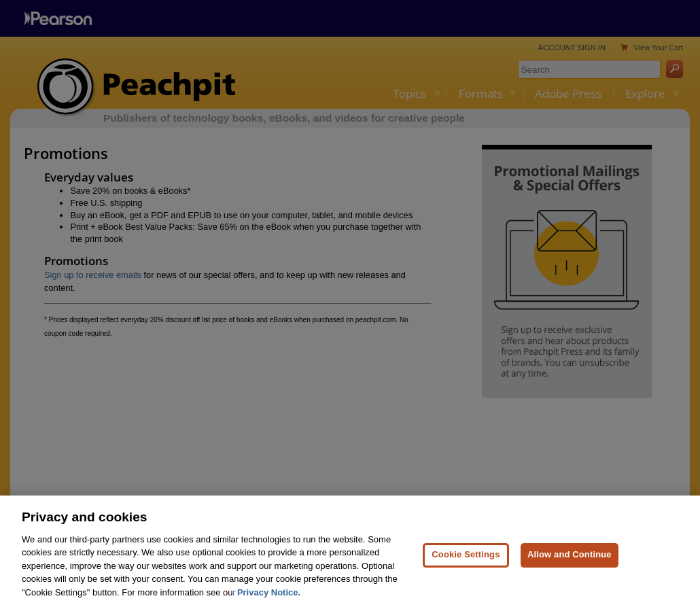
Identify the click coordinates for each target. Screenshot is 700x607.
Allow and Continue (570, 560)
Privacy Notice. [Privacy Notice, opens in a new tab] (269, 598)
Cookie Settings (466, 560)
